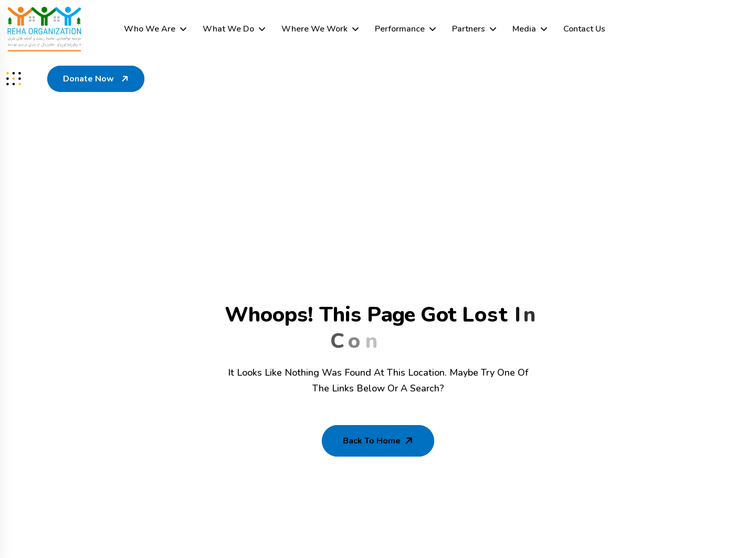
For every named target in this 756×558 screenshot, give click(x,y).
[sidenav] (14, 79)
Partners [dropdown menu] (469, 29)
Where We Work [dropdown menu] (314, 29)
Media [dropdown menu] (524, 29)
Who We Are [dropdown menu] (150, 29)
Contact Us (584, 29)
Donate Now (97, 79)
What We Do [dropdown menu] (228, 29)
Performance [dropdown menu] (400, 29)
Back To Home (379, 441)
